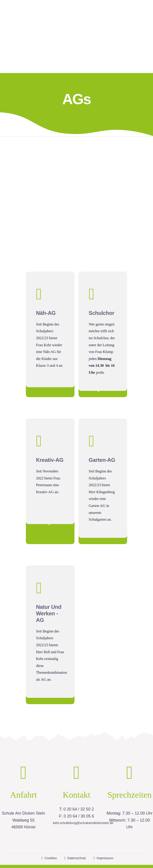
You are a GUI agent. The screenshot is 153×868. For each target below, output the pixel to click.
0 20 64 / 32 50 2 (79, 796)
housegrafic (130, 860)
